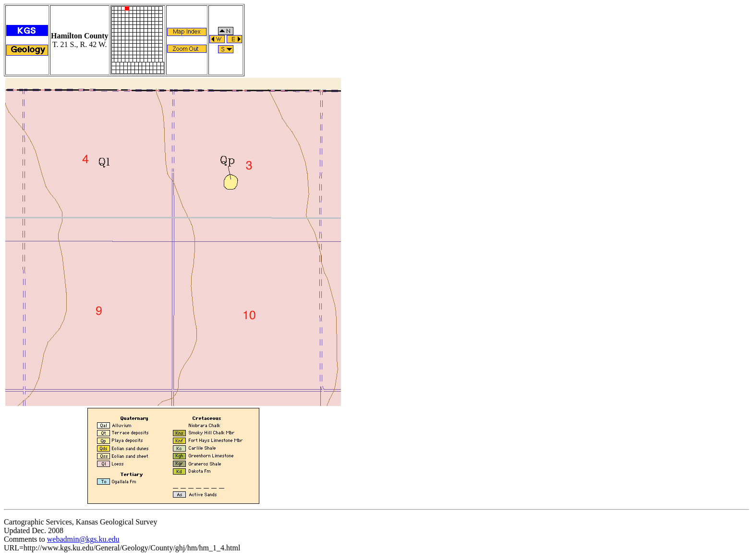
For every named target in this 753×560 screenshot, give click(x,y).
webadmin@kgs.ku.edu (83, 539)
